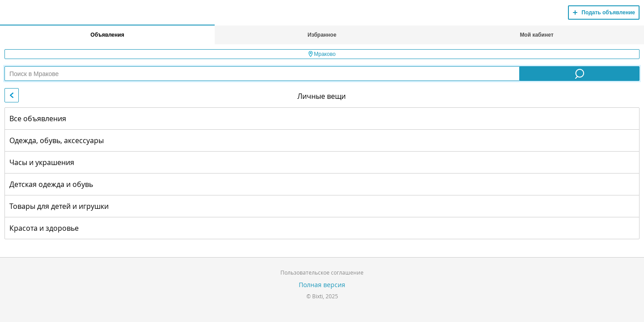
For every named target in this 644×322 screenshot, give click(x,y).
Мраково (322, 54)
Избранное (322, 35)
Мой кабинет (536, 35)
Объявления (107, 35)
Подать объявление (608, 13)
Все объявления (38, 119)
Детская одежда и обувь (51, 184)
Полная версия (322, 285)
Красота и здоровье (44, 228)
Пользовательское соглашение (322, 272)
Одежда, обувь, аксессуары (57, 140)
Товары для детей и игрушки (59, 206)
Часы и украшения (42, 162)
